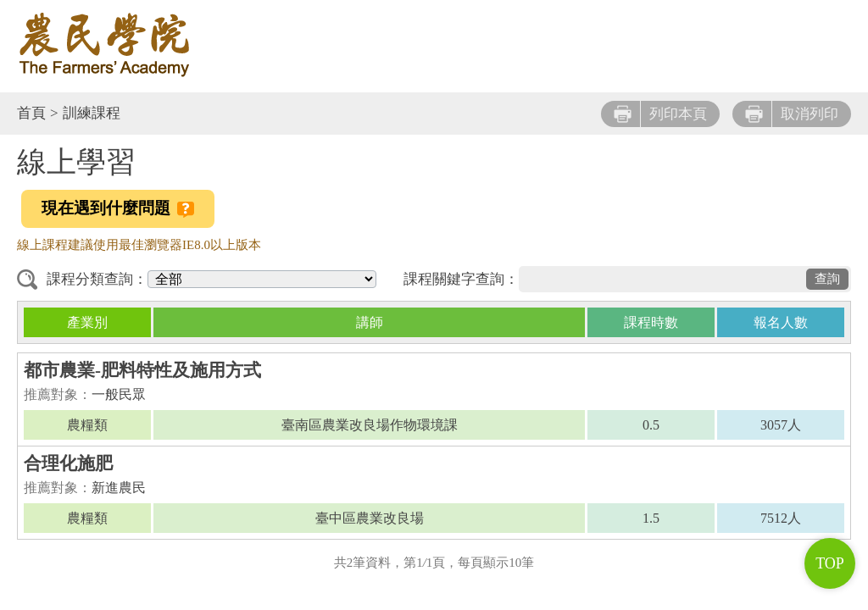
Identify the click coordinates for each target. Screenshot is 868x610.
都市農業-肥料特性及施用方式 (142, 370)
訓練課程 (92, 113)
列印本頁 (660, 114)
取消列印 (792, 114)
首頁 (31, 113)
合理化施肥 (68, 463)
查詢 (827, 279)
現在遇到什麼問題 (118, 208)
